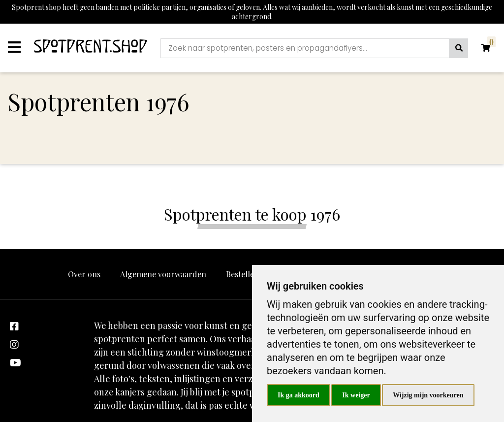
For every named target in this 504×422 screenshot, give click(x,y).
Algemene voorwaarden (163, 274)
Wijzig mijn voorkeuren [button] (428, 395)
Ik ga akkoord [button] (299, 395)
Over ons (84, 274)
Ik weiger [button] (356, 395)
